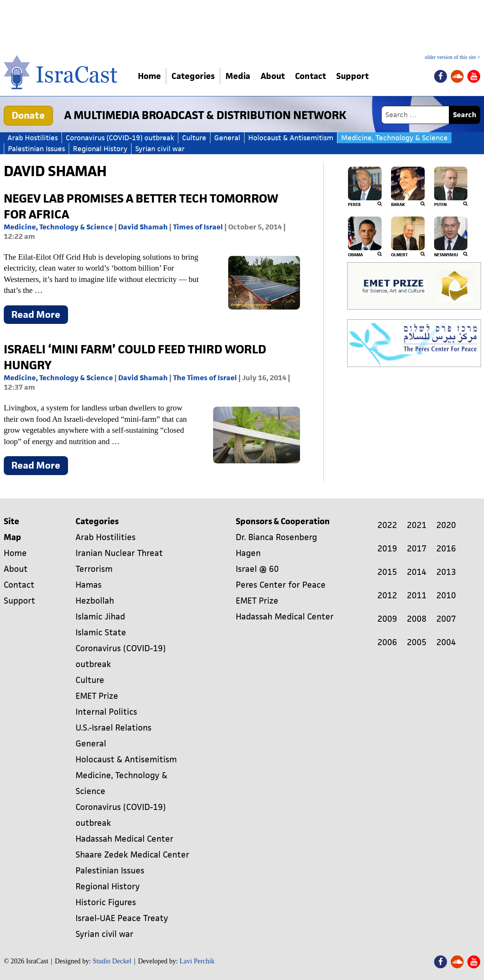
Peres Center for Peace (281, 585)
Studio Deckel (112, 961)
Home (149, 76)
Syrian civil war (160, 149)
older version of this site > (452, 57)
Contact (312, 76)
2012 (387, 595)
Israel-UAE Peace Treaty (122, 918)
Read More (40, 316)
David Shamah (143, 227)
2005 (417, 642)
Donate (28, 115)
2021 (417, 525)
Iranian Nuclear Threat (119, 553)
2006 (387, 642)
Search (465, 115)
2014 (417, 572)
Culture (194, 138)
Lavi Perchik (197, 961)
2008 (417, 619)
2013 (446, 572)
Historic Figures (106, 902)
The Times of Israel (205, 378)
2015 (387, 572)
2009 (387, 619)
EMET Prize (97, 696)
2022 (387, 525)
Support (355, 76)
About (274, 76)
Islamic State (101, 632)
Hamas (89, 585)
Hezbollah (95, 601)
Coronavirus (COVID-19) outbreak (120, 138)
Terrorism (94, 569)
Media (238, 76)
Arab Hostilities (33, 138)
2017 (417, 549)
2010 (446, 595)
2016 (446, 549)
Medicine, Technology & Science (394, 138)
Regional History (100, 149)
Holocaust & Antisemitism (291, 138)
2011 (417, 595)
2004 (446, 642)
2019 (387, 549)
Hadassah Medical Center (124, 839)
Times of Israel (198, 227)
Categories (193, 76)
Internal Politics (106, 712)
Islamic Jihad (100, 617)
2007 (446, 619)
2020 (446, 525)
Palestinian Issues (36, 149)
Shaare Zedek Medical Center (132, 855)
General (227, 138)
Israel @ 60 (257, 569)
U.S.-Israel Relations (114, 728)
